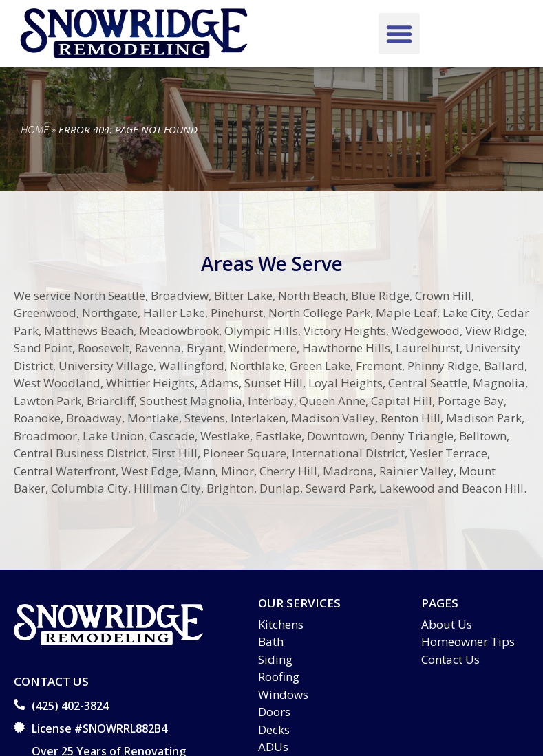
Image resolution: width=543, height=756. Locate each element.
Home (35, 129)
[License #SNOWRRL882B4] (19, 727)
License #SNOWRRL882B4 (99, 728)
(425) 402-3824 (70, 706)
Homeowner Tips (468, 641)
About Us (447, 624)
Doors (274, 712)
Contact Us (450, 659)
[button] (399, 34)
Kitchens (281, 624)
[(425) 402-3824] (19, 704)
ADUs (273, 747)
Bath (271, 641)
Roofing (279, 677)
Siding (275, 659)
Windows (283, 694)
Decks (274, 730)
